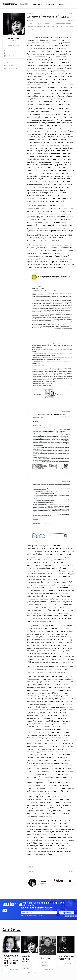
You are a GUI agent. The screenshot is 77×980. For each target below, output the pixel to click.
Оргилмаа (31, 21)
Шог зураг (46, 958)
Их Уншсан (9, 66)
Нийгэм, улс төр (37, 4)
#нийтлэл (26, 968)
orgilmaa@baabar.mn (12, 56)
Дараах (71, 13)
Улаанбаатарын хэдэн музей (67, 958)
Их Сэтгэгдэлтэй (11, 68)
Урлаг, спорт (62, 4)
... (70, 4)
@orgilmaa (14, 41)
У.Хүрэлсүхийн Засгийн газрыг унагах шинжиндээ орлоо (11, 960)
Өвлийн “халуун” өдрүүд (27, 959)
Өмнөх (30, 13)
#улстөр (26, 965)
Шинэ (7, 63)
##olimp (31, 867)
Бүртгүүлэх (67, 913)
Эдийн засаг (50, 4)
